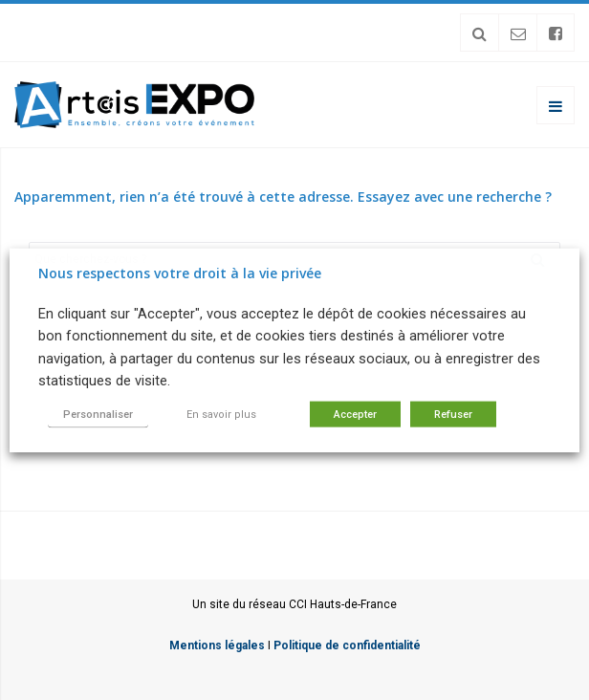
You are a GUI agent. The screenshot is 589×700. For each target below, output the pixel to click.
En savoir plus (221, 414)
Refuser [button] (453, 414)
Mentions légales (217, 645)
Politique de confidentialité (347, 645)
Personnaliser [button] (98, 414)
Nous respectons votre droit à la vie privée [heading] (180, 273)
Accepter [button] (355, 414)
